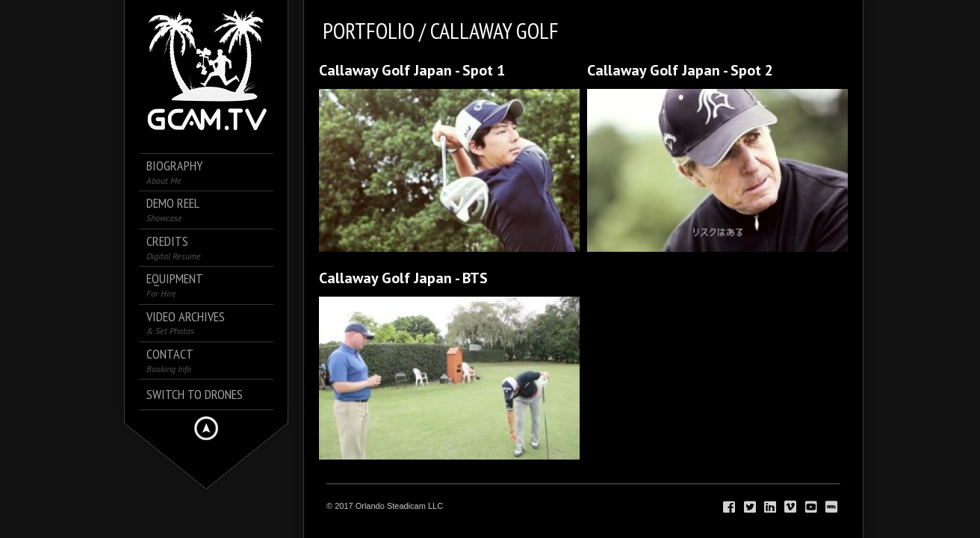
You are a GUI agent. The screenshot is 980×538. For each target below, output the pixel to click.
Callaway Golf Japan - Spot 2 (680, 70)
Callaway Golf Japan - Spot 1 (412, 70)
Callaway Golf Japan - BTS (403, 278)
